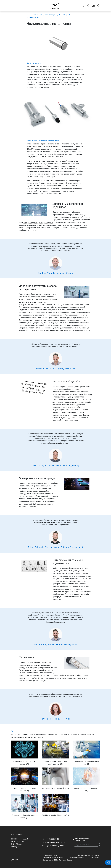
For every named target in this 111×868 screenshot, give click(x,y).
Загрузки (62, 860)
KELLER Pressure (35, 15)
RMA (56, 860)
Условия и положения (51, 855)
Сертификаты (48, 860)
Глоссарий (95, 858)
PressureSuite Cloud (77, 858)
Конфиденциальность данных (88, 855)
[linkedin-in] (17, 860)
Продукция (51, 15)
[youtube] (13, 860)
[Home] (56, 6)
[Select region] (99, 6)
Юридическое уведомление (53, 858)
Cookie (70, 860)
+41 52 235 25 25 (50, 839)
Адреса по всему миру (53, 846)
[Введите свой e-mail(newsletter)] (86, 845)
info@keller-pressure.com (54, 842)
